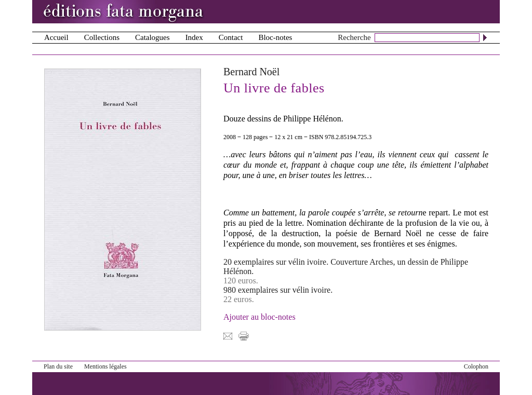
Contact (231, 37)
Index (194, 37)
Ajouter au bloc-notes (260, 317)
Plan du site (58, 366)
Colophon (476, 366)
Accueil (56, 37)
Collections (102, 37)
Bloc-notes (275, 37)
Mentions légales (105, 366)
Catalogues (152, 37)
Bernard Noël (251, 72)
